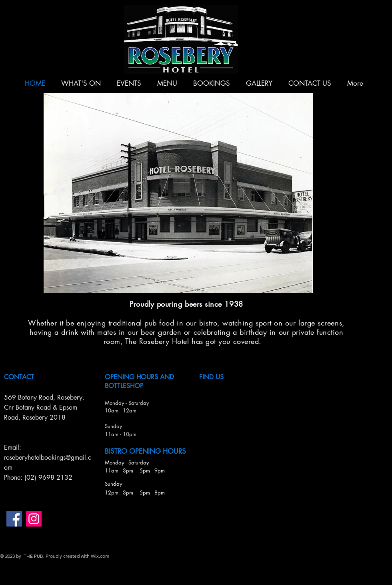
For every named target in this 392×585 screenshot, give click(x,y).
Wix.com (100, 556)
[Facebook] (14, 519)
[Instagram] (34, 519)
